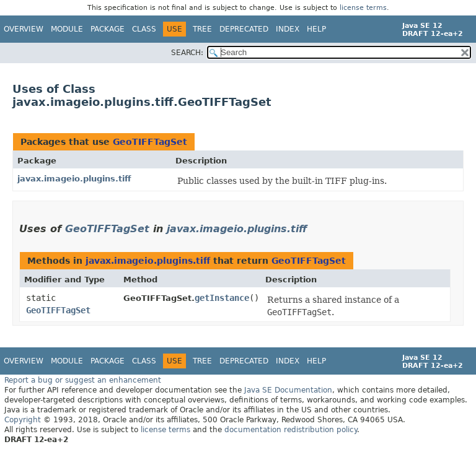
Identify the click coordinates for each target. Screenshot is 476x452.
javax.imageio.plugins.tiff (74, 179)
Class (144, 29)
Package (108, 29)
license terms (363, 8)
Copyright (23, 420)
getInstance (222, 298)
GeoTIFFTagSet (150, 142)
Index (288, 29)
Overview (24, 29)
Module (67, 29)
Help (316, 29)
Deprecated (244, 29)
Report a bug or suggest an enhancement (83, 380)
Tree (202, 29)
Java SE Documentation (288, 390)
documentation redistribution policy (291, 430)
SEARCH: (187, 53)
